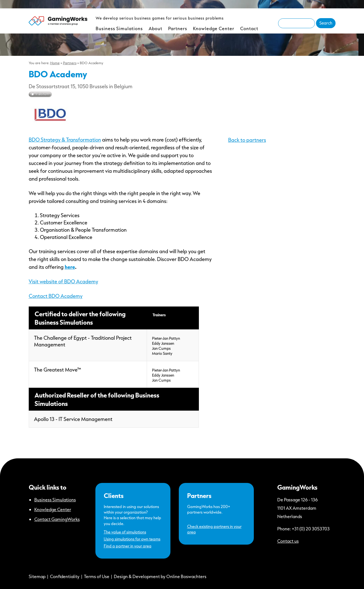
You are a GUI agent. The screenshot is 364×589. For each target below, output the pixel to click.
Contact (249, 28)
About (156, 28)
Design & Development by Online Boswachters (160, 576)
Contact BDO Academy (56, 296)
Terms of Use (97, 576)
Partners (178, 28)
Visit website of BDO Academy (63, 281)
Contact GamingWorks (57, 519)
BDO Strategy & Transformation (65, 140)
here (70, 267)
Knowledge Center (214, 28)
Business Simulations (119, 28)
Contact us (288, 541)
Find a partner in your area (128, 546)
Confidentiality (65, 576)
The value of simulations (125, 532)
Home (55, 63)
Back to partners (247, 140)
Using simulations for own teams (132, 539)
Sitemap (37, 576)
